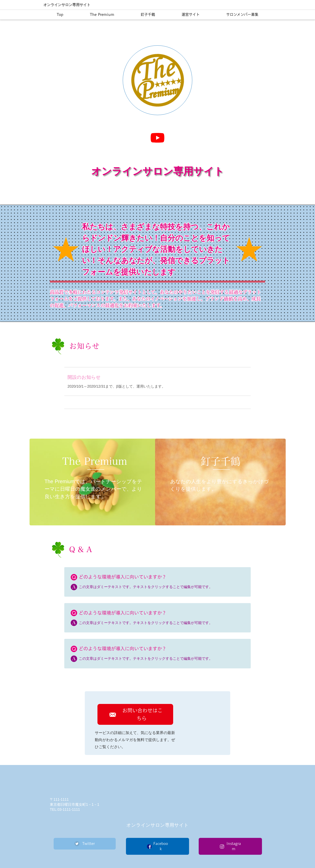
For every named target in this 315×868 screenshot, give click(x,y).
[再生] (157, 138)
